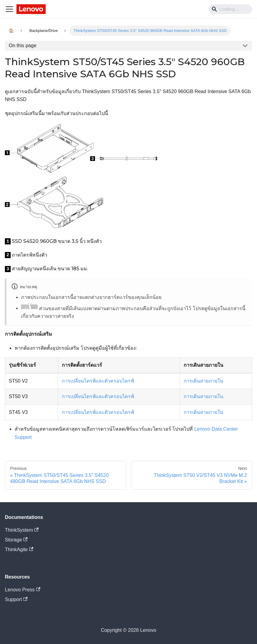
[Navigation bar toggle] (9, 9)
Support (16, 599)
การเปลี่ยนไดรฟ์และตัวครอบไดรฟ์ (98, 381)
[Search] (230, 9)
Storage (16, 540)
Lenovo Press (23, 590)
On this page (23, 45)
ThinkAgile (19, 549)
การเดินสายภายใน (203, 381)
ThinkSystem (22, 530)
